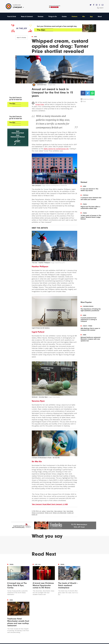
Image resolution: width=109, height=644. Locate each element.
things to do (48, 513)
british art (35, 515)
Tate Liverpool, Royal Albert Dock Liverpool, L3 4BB (50, 504)
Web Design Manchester (71, 642)
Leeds (9, 614)
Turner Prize (40, 104)
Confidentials (41, 85)
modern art (70, 513)
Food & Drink (12, 16)
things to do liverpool (38, 513)
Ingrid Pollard (38, 332)
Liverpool (10, 616)
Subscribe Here (69, 616)
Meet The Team (70, 624)
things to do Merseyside (60, 513)
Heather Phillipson (40, 266)
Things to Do (53, 16)
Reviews (41, 16)
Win (84, 16)
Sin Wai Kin (37, 461)
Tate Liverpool (58, 511)
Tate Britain (70, 511)
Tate (64, 511)
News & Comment (27, 16)
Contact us (68, 612)
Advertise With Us (70, 614)
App (91, 16)
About (100, 16)
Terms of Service (70, 621)
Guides (64, 16)
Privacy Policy (69, 619)
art (40, 511)
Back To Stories (21, 37)
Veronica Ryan (38, 401)
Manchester (11, 612)
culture (44, 511)
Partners (75, 16)
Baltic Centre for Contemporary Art (56, 149)
